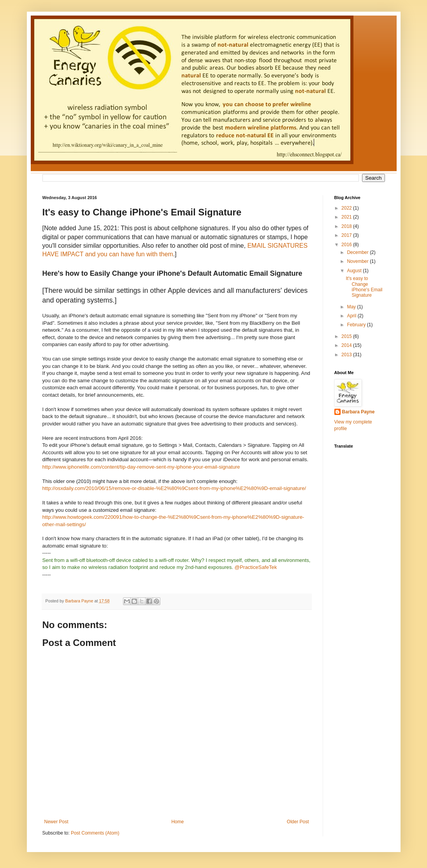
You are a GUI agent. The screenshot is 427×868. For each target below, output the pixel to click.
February (357, 325)
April (352, 316)
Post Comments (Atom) (95, 833)
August (355, 271)
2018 (347, 226)
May (352, 307)
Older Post (298, 822)
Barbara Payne (358, 412)
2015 (347, 336)
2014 (347, 345)
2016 (347, 245)
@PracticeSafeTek (256, 567)
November (358, 261)
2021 (347, 217)
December (358, 252)
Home (177, 822)
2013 (347, 355)
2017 (347, 235)
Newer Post (56, 822)
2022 (347, 208)
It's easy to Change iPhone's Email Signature (364, 287)
